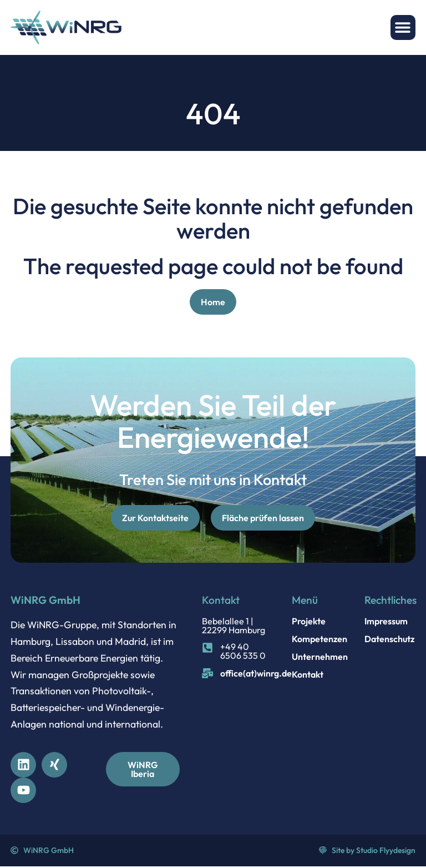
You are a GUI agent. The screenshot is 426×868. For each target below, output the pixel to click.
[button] (403, 27)
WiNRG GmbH (45, 602)
